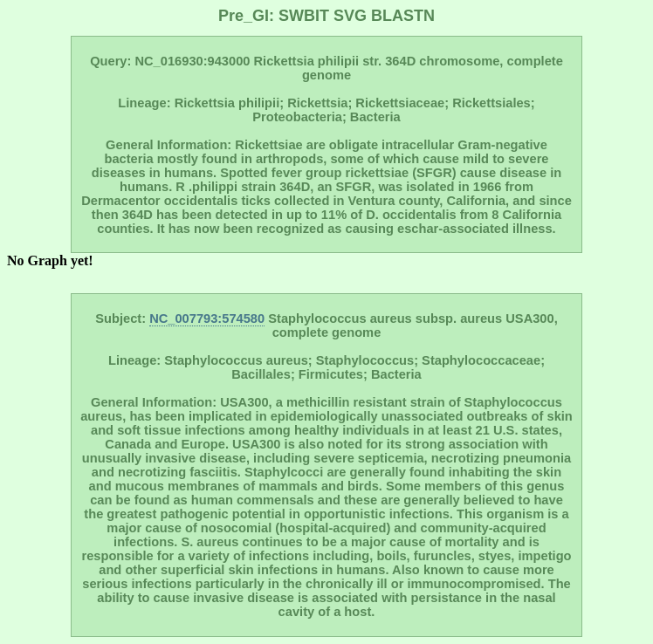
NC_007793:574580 (207, 319)
